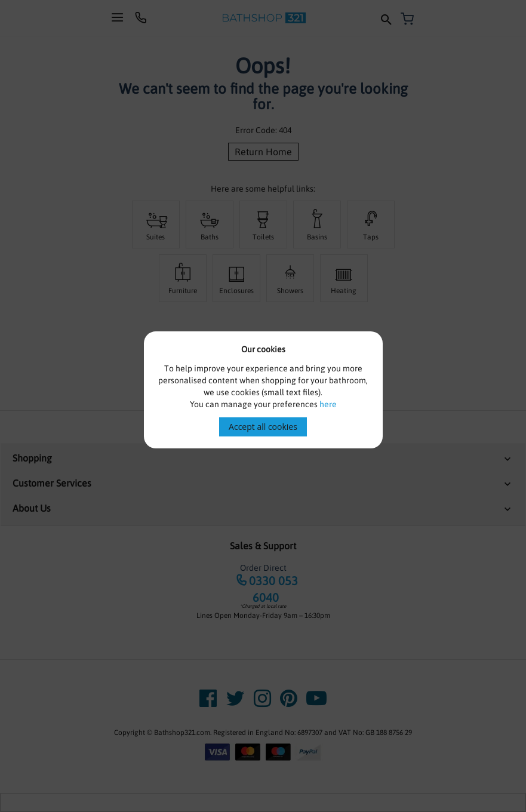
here (328, 404)
